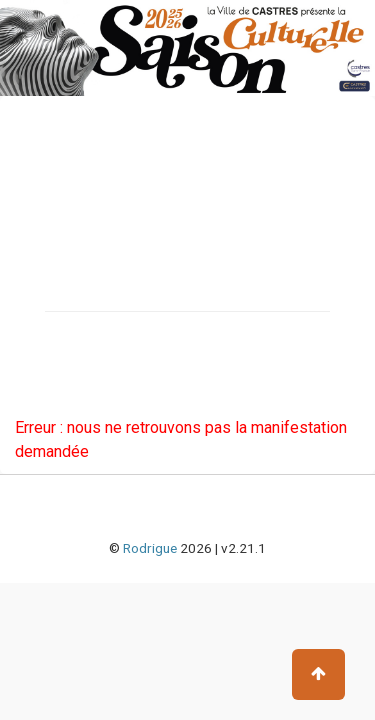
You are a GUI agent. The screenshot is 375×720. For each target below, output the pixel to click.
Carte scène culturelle (93, 334)
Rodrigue (150, 548)
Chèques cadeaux (81, 369)
